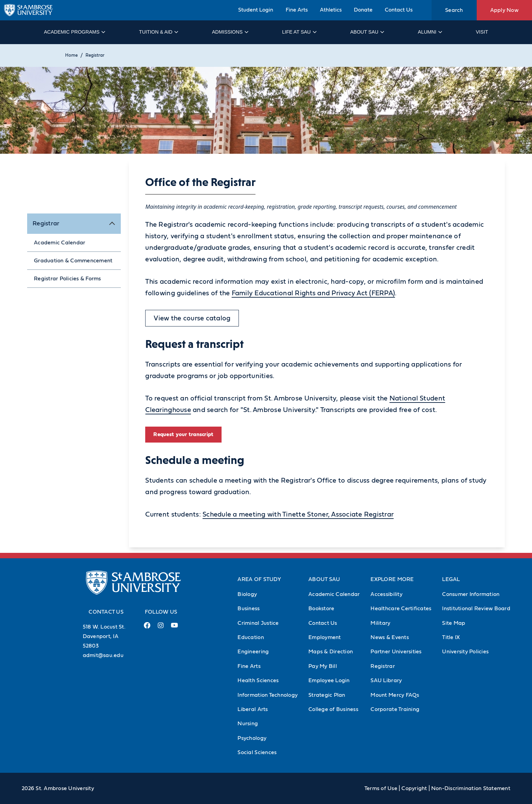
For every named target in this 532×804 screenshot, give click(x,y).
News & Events (389, 637)
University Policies (465, 652)
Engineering (253, 652)
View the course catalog (192, 318)
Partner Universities (396, 652)
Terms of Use (381, 788)
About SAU (367, 32)
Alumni (430, 32)
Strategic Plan (327, 695)
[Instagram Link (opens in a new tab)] (161, 628)
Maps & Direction (331, 652)
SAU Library (386, 680)
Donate (363, 10)
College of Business (333, 709)
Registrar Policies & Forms (68, 279)
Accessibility (386, 594)
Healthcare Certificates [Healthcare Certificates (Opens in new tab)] (401, 609)
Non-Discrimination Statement (471, 788)
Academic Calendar (60, 243)
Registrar (95, 55)
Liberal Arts (253, 709)
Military (380, 623)
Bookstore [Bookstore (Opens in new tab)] (321, 609)
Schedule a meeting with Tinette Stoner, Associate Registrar (298, 515)
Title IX (451, 637)
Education (251, 637)
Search (454, 10)
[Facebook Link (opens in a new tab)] (147, 628)
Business (249, 609)
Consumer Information (471, 594)
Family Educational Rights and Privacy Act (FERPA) (313, 293)
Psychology (252, 738)
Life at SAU (299, 32)
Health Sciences (258, 680)
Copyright (414, 788)
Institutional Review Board (476, 609)
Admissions (230, 32)
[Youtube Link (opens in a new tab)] (174, 628)
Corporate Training (395, 709)
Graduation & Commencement (73, 261)
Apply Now (504, 10)
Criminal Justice (258, 623)
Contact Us (399, 10)
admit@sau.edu (103, 655)
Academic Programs (74, 32)
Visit (482, 32)
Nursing (248, 724)
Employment (325, 637)
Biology (247, 594)
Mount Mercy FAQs (395, 695)
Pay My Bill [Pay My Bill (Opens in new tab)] (323, 666)
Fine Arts (297, 10)
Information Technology (268, 695)
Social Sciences (257, 752)
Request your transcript (183, 434)
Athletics (331, 10)
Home (71, 55)
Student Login (256, 10)
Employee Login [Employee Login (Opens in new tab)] (329, 680)
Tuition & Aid (158, 32)
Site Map (454, 623)
